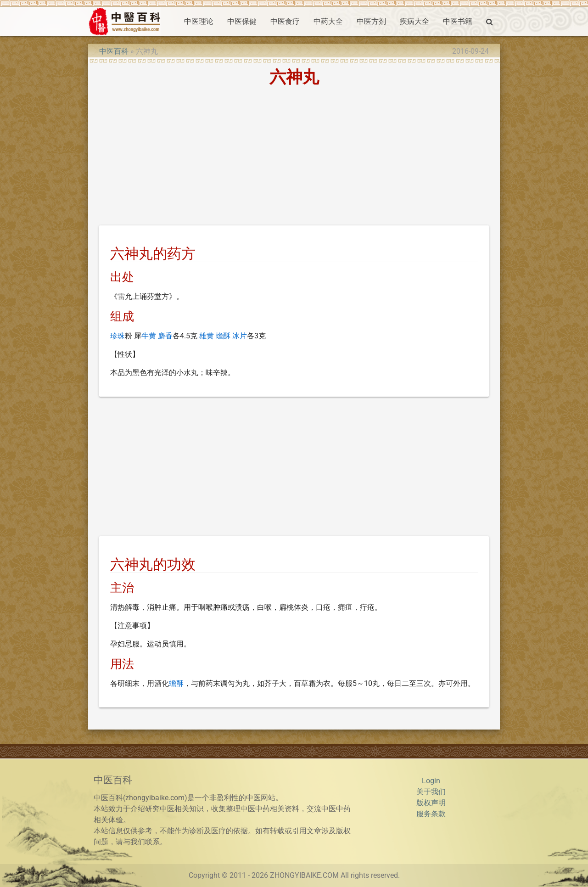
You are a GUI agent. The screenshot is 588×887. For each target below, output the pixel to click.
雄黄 (207, 336)
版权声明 (431, 803)
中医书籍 (458, 21)
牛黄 (149, 336)
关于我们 (431, 792)
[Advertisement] (294, 157)
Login (431, 781)
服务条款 (431, 814)
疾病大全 (414, 21)
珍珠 (118, 336)
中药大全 (328, 21)
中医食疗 (285, 21)
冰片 (240, 336)
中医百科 (114, 51)
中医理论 (199, 21)
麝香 (165, 336)
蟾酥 (223, 336)
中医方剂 (371, 21)
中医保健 (242, 21)
